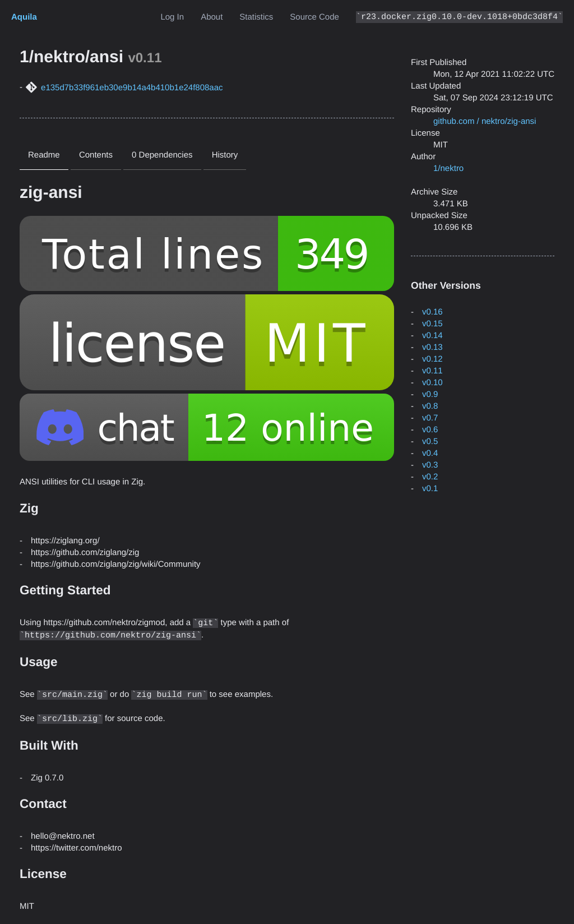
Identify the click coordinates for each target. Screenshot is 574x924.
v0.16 (432, 312)
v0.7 (430, 418)
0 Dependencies (162, 155)
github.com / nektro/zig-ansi (485, 121)
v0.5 (430, 442)
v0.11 (432, 371)
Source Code (314, 17)
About (212, 17)
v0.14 (432, 336)
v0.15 (432, 324)
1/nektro (448, 168)
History (225, 155)
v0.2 (430, 477)
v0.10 (432, 383)
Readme (44, 155)
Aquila (24, 17)
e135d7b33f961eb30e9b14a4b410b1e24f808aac (132, 88)
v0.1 (430, 489)
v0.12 (432, 359)
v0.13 (432, 347)
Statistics (256, 17)
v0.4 (430, 453)
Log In (172, 17)
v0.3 (430, 465)
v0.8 (430, 406)
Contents (96, 155)
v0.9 (430, 394)
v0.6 (430, 430)
